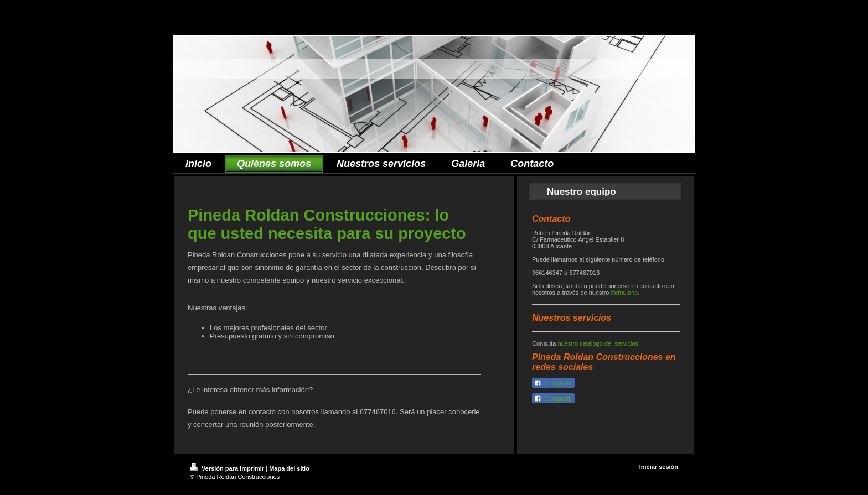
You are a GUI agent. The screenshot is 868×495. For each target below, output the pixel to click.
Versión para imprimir (228, 468)
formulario (624, 293)
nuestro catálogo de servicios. (599, 343)
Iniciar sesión (659, 467)
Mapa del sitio (289, 468)
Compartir (553, 383)
